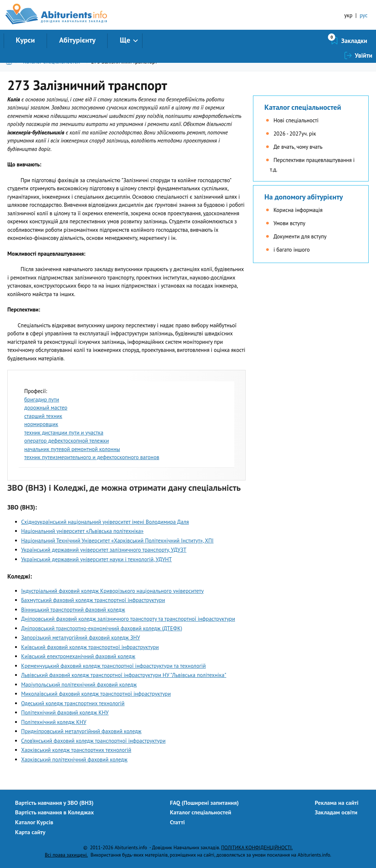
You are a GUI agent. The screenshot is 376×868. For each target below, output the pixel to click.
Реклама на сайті (337, 803)
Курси (25, 40)
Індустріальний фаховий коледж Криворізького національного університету (113, 591)
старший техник (43, 416)
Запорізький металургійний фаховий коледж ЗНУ (81, 638)
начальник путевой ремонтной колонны (72, 449)
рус (364, 15)
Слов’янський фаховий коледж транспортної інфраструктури (93, 741)
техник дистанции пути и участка (64, 433)
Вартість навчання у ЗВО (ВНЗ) (54, 803)
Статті (178, 822)
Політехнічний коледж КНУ (54, 722)
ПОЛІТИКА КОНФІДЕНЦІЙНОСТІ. (257, 847)
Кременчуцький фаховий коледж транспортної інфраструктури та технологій (114, 666)
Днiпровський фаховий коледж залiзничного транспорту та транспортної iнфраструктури (128, 619)
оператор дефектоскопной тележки (67, 441)
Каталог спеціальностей (52, 62)
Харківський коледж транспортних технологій (76, 750)
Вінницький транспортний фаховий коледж (73, 610)
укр (348, 15)
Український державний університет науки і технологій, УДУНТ (97, 559)
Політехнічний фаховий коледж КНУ (65, 712)
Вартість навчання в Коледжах (55, 812)
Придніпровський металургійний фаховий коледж (82, 731)
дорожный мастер (46, 408)
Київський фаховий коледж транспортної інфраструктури (90, 647)
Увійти (364, 41)
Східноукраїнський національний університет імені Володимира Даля (105, 522)
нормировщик (41, 424)
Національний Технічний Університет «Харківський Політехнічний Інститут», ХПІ (117, 541)
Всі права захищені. (66, 855)
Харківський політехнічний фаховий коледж (75, 759)
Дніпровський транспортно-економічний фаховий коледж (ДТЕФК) (102, 628)
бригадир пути (42, 399)
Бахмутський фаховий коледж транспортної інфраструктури (93, 600)
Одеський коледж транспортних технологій (73, 703)
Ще (125, 40)
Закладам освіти (336, 812)
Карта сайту (30, 832)
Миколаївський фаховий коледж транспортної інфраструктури (96, 694)
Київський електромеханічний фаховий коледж (78, 656)
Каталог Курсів (34, 822)
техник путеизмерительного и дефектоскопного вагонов (92, 457)
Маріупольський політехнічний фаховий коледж (79, 685)
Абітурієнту (77, 40)
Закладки (315, 41)
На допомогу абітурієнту (304, 197)
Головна (10, 62)
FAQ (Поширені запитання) (205, 803)
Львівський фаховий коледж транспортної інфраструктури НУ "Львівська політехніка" (124, 675)
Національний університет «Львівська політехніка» (82, 531)
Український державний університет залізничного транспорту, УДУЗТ (104, 550)
